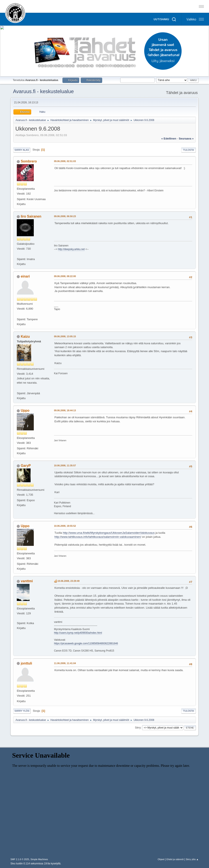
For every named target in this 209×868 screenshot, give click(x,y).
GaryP (26, 466)
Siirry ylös (22, 711)
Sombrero (29, 161)
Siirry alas (22, 150)
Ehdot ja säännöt (175, 859)
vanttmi (27, 581)
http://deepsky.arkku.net (71, 249)
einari (25, 276)
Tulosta (189, 150)
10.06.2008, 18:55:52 (65, 526)
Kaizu (25, 337)
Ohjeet (161, 859)
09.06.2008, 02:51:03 (65, 161)
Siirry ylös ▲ (192, 859)
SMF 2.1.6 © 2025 (20, 859)
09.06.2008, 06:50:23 (65, 216)
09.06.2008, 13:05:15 (65, 336)
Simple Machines (39, 859)
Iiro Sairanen (31, 216)
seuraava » (186, 139)
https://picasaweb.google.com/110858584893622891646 (86, 643)
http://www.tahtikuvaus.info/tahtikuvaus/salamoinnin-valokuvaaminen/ (98, 537)
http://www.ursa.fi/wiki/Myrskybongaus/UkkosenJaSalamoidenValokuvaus (109, 533)
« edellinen (169, 139)
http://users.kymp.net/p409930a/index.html (78, 633)
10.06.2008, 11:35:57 (65, 465)
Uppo (25, 411)
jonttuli (26, 663)
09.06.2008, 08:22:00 (65, 276)
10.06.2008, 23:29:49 (68, 581)
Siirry (138, 728)
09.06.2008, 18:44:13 (65, 410)
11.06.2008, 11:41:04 (65, 663)
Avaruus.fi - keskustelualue (43, 91)
